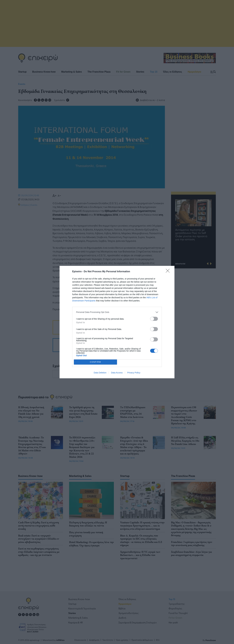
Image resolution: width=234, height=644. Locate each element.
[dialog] (117, 322)
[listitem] (117, 312)
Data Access (117, 373)
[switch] (154, 319)
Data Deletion (100, 373)
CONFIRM (95, 362)
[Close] (169, 272)
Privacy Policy (134, 373)
